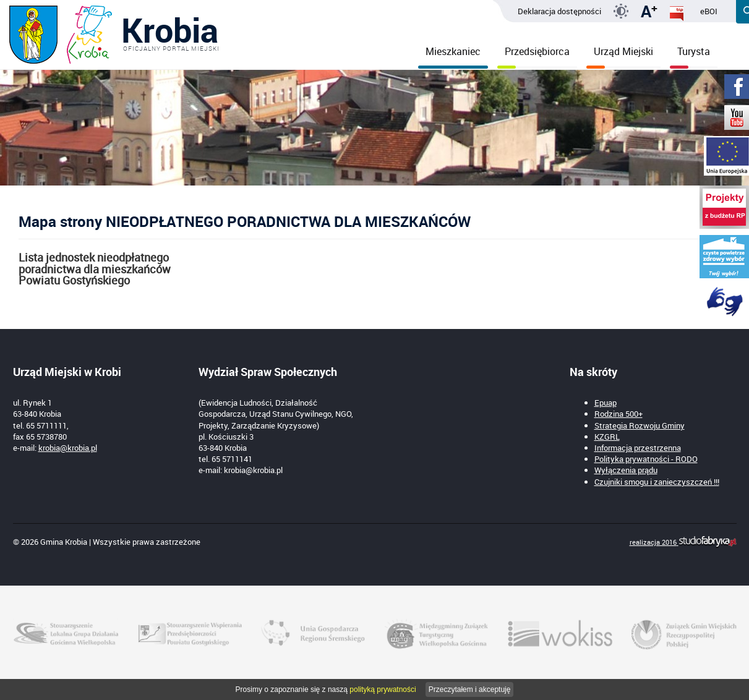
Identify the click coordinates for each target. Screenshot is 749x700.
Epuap (606, 403)
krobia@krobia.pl (68, 448)
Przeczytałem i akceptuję (470, 689)
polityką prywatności (383, 689)
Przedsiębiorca (533, 56)
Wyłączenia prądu (626, 470)
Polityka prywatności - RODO (646, 459)
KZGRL (607, 437)
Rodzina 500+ (618, 414)
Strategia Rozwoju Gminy (640, 425)
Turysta (690, 56)
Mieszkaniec (453, 56)
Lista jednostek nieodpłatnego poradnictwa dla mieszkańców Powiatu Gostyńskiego (95, 269)
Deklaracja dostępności (559, 11)
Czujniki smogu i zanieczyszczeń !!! (657, 482)
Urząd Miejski (620, 56)
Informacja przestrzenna (638, 448)
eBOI (709, 11)
